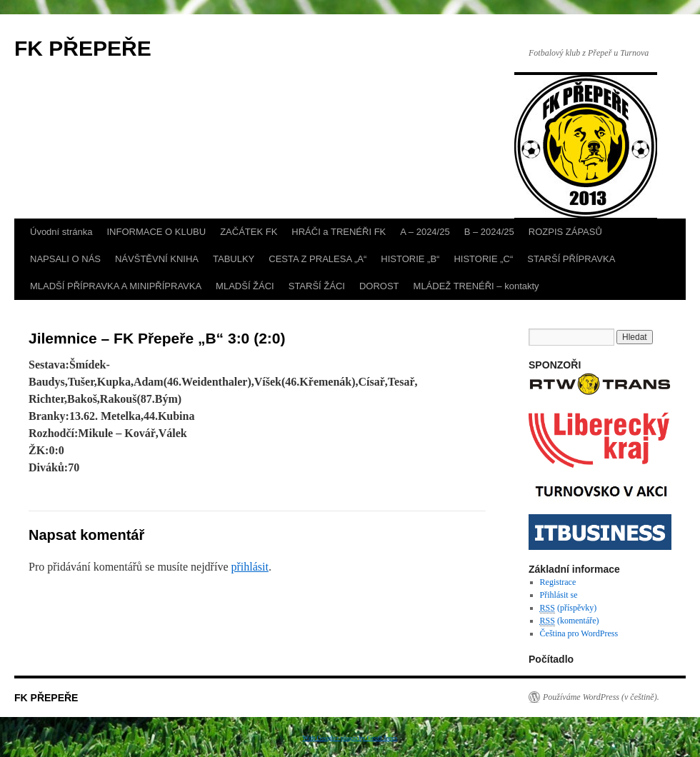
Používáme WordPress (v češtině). (601, 697)
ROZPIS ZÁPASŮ (565, 232)
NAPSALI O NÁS (65, 259)
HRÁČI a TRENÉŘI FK (339, 232)
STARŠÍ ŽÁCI (317, 286)
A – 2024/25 (425, 232)
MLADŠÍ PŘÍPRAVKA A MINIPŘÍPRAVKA (116, 286)
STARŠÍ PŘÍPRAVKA (571, 259)
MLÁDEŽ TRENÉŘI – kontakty (476, 286)
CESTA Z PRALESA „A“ (317, 259)
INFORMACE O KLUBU (156, 232)
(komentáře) (570, 621)
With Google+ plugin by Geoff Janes (350, 738)
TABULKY (234, 259)
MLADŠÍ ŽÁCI (245, 286)
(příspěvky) (569, 608)
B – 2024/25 (489, 232)
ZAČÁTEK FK (249, 232)
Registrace (558, 582)
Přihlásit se (559, 595)
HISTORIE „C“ (483, 259)
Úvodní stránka (61, 232)
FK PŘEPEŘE (83, 48)
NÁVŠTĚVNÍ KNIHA (157, 259)
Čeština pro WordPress (579, 633)
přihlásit (249, 567)
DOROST (379, 286)
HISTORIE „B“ (410, 259)
